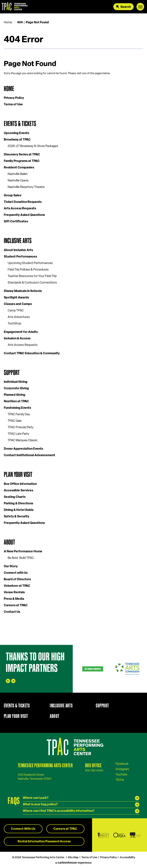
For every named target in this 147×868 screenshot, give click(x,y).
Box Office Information (20, 484)
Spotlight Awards (16, 298)
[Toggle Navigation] (140, 7)
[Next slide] (13, 681)
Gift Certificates (16, 222)
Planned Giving (15, 395)
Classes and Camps (18, 304)
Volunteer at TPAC (17, 586)
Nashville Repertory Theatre (26, 187)
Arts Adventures (19, 317)
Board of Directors (17, 579)
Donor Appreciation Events (23, 449)
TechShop (14, 324)
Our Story (11, 566)
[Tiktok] (120, 780)
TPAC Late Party (18, 434)
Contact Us (12, 612)
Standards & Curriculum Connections (32, 283)
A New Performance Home (23, 552)
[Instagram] (122, 769)
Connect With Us (23, 829)
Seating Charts (15, 497)
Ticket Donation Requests (23, 202)
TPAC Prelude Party (21, 427)
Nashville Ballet (18, 174)
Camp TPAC (16, 311)
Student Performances (20, 257)
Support (12, 373)
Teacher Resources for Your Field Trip (32, 276)
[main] (73, 329)
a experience (73, 863)
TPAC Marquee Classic (23, 441)
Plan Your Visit (18, 474)
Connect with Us (16, 573)
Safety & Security (17, 517)
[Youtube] (121, 775)
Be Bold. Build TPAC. (21, 558)
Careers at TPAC (16, 605)
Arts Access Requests (20, 209)
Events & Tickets (20, 124)
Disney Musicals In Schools (23, 291)
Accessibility (127, 858)
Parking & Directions (18, 504)
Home (8, 23)
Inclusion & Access (17, 339)
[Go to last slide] (8, 681)
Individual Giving (16, 382)
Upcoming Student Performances (30, 263)
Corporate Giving (16, 388)
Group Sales (13, 196)
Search (126, 7)
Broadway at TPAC (17, 140)
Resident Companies (19, 168)
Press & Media (14, 599)
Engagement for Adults (21, 332)
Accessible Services (18, 491)
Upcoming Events (16, 133)
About (9, 542)
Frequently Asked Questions (24, 215)
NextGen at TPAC (16, 401)
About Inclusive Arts (18, 250)
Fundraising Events (17, 408)
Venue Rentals (14, 592)
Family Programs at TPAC (22, 161)
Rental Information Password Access (44, 842)
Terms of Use (13, 105)
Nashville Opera (18, 181)
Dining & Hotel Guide (19, 510)
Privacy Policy (14, 98)
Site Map (73, 858)
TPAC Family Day (19, 414)
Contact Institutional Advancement (29, 455)
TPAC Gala (15, 421)
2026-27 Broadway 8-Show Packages (33, 146)
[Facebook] (122, 764)
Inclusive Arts (18, 241)
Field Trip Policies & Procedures (28, 270)
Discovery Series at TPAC (22, 155)
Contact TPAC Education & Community (32, 354)
